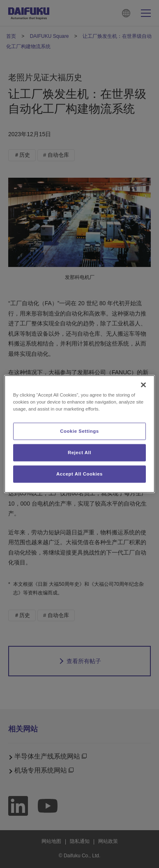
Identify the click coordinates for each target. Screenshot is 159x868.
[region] (80, 434)
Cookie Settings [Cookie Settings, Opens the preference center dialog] (79, 431)
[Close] (143, 385)
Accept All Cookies (79, 474)
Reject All (79, 453)
